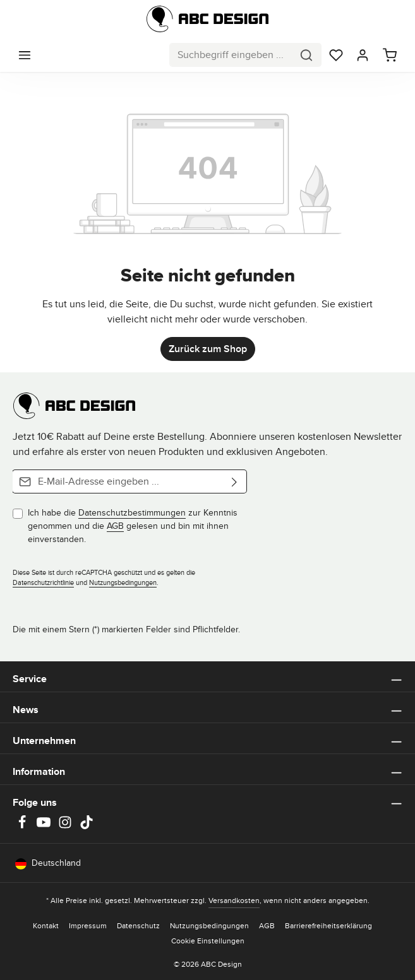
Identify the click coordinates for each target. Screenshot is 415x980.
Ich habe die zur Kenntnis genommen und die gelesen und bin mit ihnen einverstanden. (133, 526)
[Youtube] (45, 826)
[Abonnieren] (235, 481)
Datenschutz (138, 925)
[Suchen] (307, 55)
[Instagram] (66, 826)
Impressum (88, 925)
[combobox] (231, 55)
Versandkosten (234, 900)
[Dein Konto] (363, 55)
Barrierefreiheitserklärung (328, 925)
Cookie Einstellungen (208, 941)
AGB (115, 526)
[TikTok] (87, 826)
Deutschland (48, 863)
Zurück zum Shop (208, 349)
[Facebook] (23, 826)
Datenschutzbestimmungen (132, 512)
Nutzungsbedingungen (123, 582)
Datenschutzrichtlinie (43, 582)
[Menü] (25, 55)
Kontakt (46, 925)
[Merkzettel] (336, 55)
